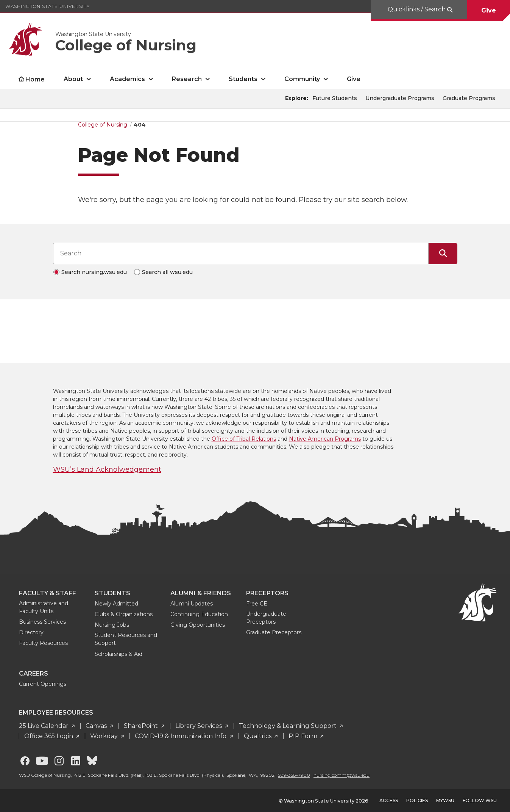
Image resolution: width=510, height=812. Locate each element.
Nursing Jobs (112, 625)
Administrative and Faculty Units (44, 607)
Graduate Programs (469, 98)
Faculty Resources (43, 643)
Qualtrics (258, 736)
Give (489, 10)
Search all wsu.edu (167, 272)
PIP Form (304, 736)
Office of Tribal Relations (244, 439)
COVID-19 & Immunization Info (181, 736)
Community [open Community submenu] (302, 79)
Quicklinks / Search (417, 9)
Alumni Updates (192, 604)
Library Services (199, 726)
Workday (105, 736)
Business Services (42, 622)
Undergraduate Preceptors (266, 618)
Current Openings (43, 684)
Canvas (97, 726)
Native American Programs (325, 439)
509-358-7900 (294, 775)
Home (35, 79)
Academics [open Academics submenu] (127, 79)
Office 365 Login (49, 736)
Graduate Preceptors (274, 632)
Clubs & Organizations (124, 614)
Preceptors (267, 593)
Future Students (335, 98)
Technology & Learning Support (289, 726)
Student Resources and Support (126, 639)
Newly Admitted (116, 604)
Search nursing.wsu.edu (94, 272)
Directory (31, 632)
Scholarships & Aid (119, 654)
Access (389, 800)
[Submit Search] (443, 253)
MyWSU (445, 800)
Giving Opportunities (198, 625)
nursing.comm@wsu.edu (342, 775)
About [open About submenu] (73, 79)
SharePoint (142, 726)
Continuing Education (199, 614)
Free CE (257, 604)
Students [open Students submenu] (243, 79)
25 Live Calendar (44, 726)
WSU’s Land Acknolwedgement (107, 469)
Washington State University (48, 6)
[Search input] (241, 253)
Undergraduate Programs (400, 98)
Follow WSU (480, 800)
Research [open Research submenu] (187, 79)
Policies (417, 800)
